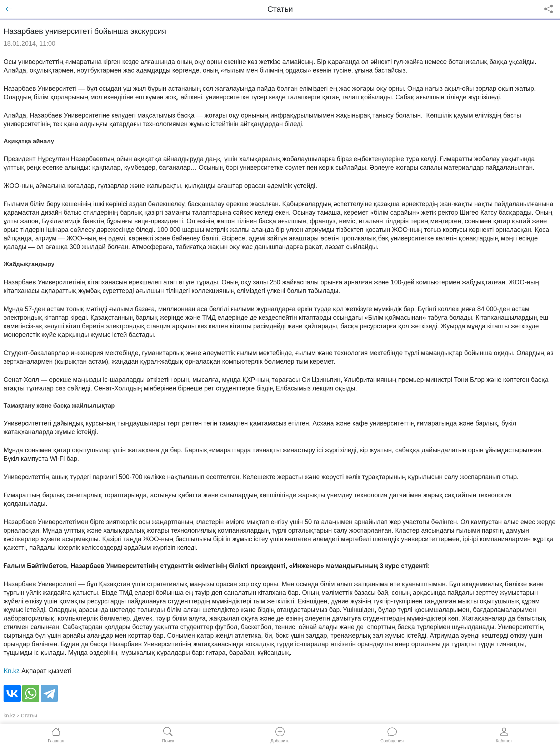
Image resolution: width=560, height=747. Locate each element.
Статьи (29, 716)
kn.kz (9, 716)
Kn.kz (12, 671)
